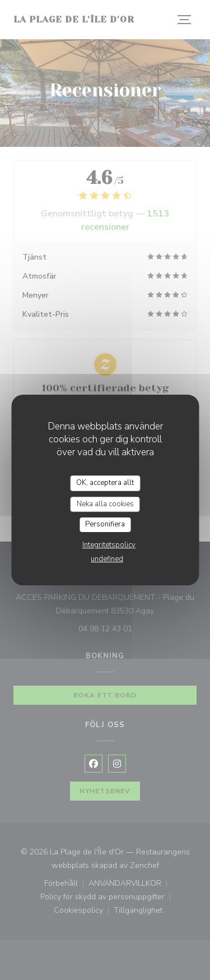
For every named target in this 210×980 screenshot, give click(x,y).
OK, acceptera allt (105, 483)
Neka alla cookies (105, 504)
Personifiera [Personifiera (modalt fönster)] (105, 524)
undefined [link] (107, 559)
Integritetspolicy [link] (109, 545)
